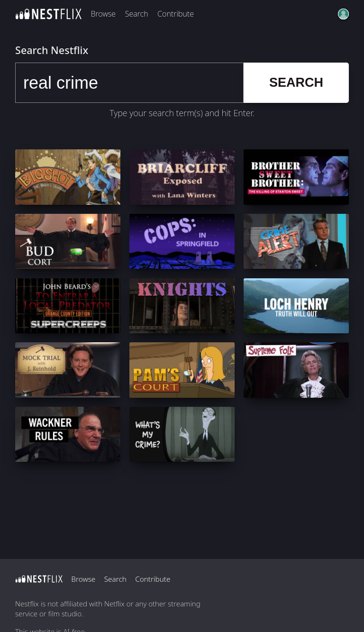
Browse (103, 14)
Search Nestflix (52, 50)
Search (137, 14)
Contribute (176, 14)
